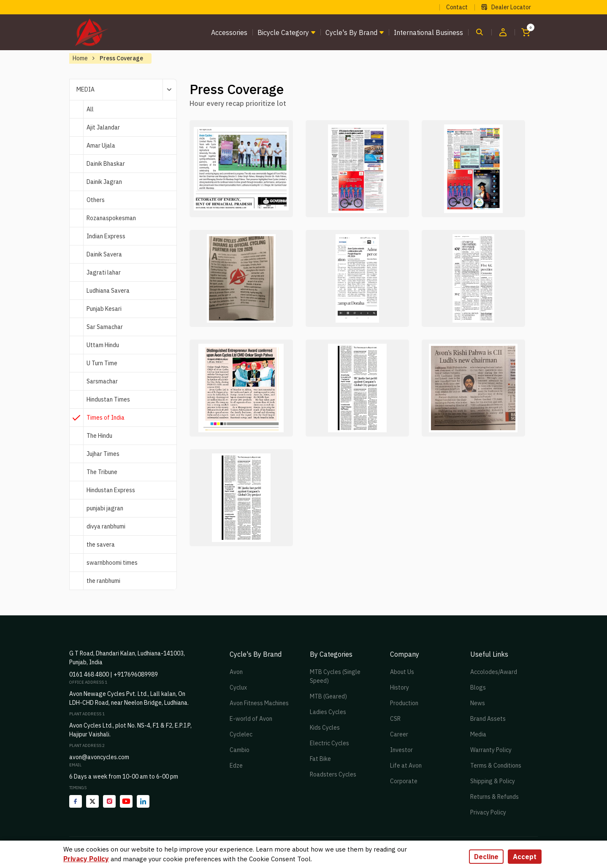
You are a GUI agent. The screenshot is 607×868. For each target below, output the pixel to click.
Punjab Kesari (104, 309)
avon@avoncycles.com (99, 757)
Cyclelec (241, 734)
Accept (525, 857)
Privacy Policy (488, 812)
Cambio (240, 750)
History (400, 687)
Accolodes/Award (494, 672)
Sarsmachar (102, 381)
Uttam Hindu (103, 345)
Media (478, 734)
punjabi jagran (105, 508)
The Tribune (102, 472)
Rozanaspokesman (111, 218)
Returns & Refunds (495, 797)
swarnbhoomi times (112, 563)
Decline (486, 857)
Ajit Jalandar (103, 127)
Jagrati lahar (104, 272)
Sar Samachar (105, 327)
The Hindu (99, 436)
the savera (101, 545)
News (478, 703)
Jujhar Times (103, 454)
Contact (457, 7)
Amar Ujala (101, 146)
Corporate (404, 781)
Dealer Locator (506, 7)
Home (80, 58)
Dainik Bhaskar (106, 164)
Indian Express (106, 236)
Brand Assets (488, 719)
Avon (236, 672)
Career (399, 734)
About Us (402, 672)
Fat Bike (320, 759)
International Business (428, 32)
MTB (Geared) (328, 696)
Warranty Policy (491, 750)
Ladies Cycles (328, 712)
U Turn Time (102, 363)
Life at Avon (406, 766)
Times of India (106, 418)
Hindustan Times (108, 399)
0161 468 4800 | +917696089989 (114, 674)
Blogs (478, 687)
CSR (395, 719)
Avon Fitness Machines (259, 703)
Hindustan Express (111, 490)
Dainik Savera (104, 254)
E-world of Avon (251, 719)
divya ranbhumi (106, 526)
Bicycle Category (283, 32)
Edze (236, 766)
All (90, 109)
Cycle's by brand (351, 32)
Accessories (229, 32)
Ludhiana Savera (108, 291)
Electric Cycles (329, 743)
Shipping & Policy (493, 781)
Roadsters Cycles (333, 774)
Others (96, 200)
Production (404, 703)
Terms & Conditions (496, 766)
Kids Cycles (325, 728)
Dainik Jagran (104, 182)
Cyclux (238, 687)
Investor (401, 750)
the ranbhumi (103, 581)
